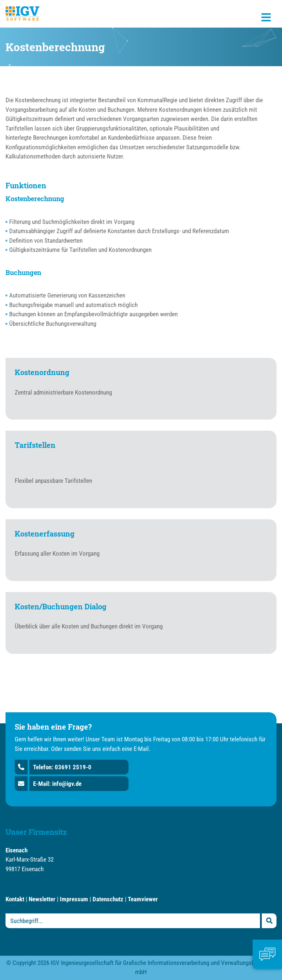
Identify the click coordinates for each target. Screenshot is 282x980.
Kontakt (15, 899)
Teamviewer (143, 899)
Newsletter (42, 899)
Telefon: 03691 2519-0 (62, 767)
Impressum (74, 899)
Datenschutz (108, 899)
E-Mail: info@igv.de (57, 784)
